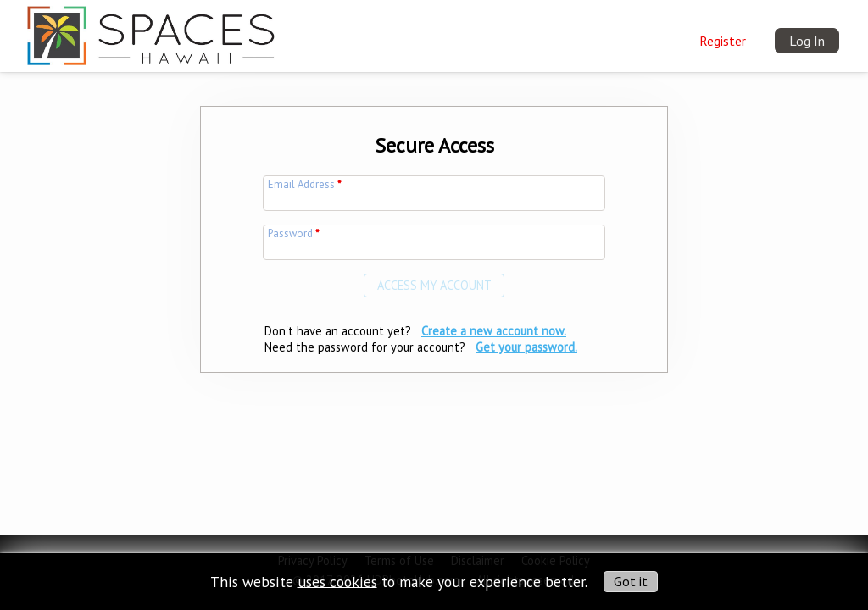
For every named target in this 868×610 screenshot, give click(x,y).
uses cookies (337, 581)
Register (723, 41)
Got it (631, 581)
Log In (807, 41)
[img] (151, 31)
